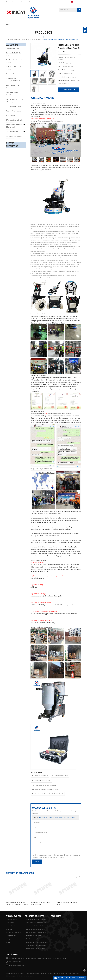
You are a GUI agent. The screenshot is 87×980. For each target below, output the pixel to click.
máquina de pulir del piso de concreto (37, 932)
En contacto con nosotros (15, 932)
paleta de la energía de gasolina (36, 948)
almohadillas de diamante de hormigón (37, 942)
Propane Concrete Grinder (12, 87)
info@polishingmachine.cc (17, 965)
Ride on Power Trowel (14, 111)
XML (9, 942)
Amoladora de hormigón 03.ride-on (14, 80)
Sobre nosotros (12, 926)
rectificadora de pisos (61, 776)
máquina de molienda (41, 776)
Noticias (10, 929)
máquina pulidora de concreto (36, 929)
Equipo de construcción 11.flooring (14, 101)
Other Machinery (12, 132)
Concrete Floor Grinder (14, 137)
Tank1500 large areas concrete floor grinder (67, 903)
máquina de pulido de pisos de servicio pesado (49, 794)
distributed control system (25, 976)
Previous (76, 873)
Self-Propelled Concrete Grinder (14, 62)
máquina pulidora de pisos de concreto (47, 789)
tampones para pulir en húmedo (36, 945)
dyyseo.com (75, 973)
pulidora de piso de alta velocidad (45, 785)
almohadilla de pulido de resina (36, 926)
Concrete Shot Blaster (14, 107)
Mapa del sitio (12, 936)
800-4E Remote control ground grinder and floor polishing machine (17, 903)
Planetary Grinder (12, 74)
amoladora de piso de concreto (36, 919)
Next (79, 873)
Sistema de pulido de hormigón (31, 40)
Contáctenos (69, 90)
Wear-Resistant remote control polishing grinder (41, 903)
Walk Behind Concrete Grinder (14, 68)
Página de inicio (14, 40)
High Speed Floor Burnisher (12, 94)
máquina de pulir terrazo (34, 936)
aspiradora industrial (13, 49)
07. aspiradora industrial (14, 120)
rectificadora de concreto (43, 781)
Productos (11, 923)
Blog (9, 939)
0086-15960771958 (15, 962)
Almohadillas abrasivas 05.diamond (14, 126)
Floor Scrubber (11, 116)
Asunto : (55, 817)
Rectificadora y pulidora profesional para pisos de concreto (57, 817)
